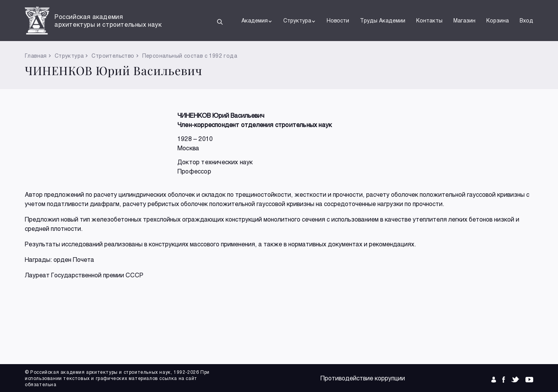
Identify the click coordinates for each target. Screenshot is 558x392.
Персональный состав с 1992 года (190, 56)
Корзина (498, 20)
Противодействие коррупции (363, 378)
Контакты (429, 20)
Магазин (464, 20)
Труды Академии (383, 20)
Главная (36, 56)
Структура (300, 21)
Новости (338, 20)
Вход (526, 20)
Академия (257, 21)
